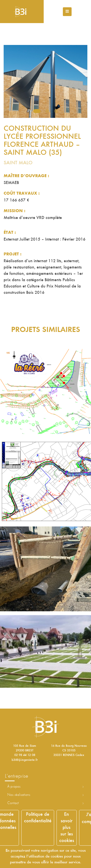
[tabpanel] (45, 81)
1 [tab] (37, 111)
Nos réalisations (19, 795)
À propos (14, 787)
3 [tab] (56, 111)
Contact (13, 803)
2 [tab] (47, 111)
